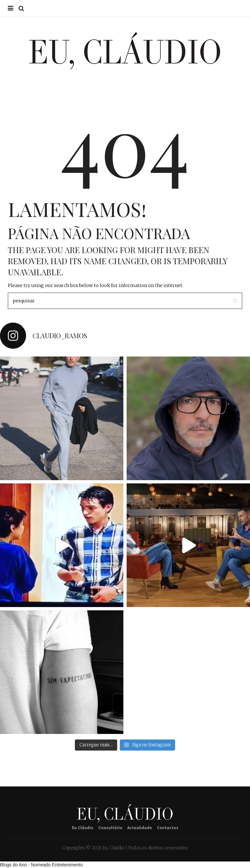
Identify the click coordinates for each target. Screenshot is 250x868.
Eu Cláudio (83, 828)
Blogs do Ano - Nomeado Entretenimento (42, 865)
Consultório (110, 828)
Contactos (168, 828)
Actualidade (140, 828)
